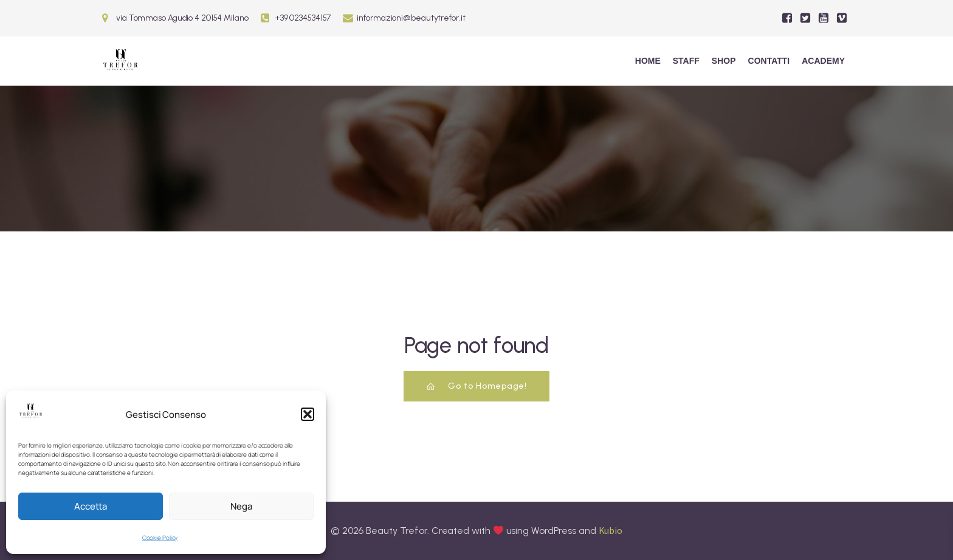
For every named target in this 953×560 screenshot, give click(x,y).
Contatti (769, 61)
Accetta (91, 506)
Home (648, 61)
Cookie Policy (160, 538)
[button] (308, 414)
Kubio (611, 530)
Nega (241, 506)
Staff (686, 61)
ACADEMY (823, 61)
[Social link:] (787, 18)
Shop (724, 61)
